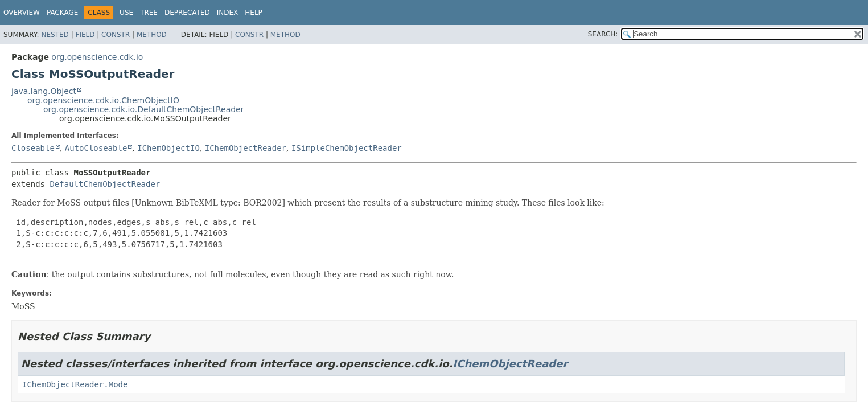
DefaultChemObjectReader (105, 184)
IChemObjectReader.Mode (75, 384)
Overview (22, 13)
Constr (116, 35)
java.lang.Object (44, 91)
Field (85, 35)
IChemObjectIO (168, 148)
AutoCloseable (96, 148)
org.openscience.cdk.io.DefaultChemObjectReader (143, 109)
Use (126, 13)
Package (62, 13)
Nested (55, 35)
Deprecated (187, 13)
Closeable (33, 148)
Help (254, 13)
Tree (149, 13)
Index (228, 13)
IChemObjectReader (246, 148)
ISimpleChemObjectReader (347, 148)
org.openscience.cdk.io (97, 57)
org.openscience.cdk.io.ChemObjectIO (103, 100)
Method (152, 35)
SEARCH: (603, 34)
